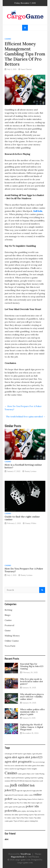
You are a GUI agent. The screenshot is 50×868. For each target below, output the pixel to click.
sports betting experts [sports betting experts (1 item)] (26, 815)
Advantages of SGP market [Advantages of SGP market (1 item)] (14, 754)
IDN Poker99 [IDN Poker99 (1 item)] (15, 781)
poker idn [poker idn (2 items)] (32, 806)
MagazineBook (18, 857)
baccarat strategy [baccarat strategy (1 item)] (39, 762)
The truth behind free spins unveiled (26, 417)
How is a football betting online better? (23, 466)
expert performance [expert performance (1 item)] (18, 778)
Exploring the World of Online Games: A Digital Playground (32, 727)
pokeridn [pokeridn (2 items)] (11, 811)
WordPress (26, 854)
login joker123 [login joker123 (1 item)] (27, 791)
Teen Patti (10, 646)
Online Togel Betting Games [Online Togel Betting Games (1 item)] (22, 799)
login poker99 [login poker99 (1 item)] (9, 795)
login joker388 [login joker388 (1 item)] (37, 791)
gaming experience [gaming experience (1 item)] (31, 778)
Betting (8, 610)
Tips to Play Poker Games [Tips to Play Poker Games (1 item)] (25, 818)
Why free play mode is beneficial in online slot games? (32, 681)
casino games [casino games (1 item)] (22, 774)
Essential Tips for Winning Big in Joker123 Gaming (32, 666)
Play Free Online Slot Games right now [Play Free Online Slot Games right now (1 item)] (30, 803)
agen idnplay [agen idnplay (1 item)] (27, 754)
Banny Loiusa (31, 471)
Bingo (8, 615)
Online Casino (12, 641)
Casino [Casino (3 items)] (11, 773)
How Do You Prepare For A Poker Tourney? (24, 570)
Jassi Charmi (26, 69)
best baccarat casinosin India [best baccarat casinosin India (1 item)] (14, 766)
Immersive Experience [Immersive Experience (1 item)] (33, 781)
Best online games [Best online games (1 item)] (31, 766)
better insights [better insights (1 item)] (32, 769)
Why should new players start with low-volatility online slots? (32, 697)
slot (7, 839)
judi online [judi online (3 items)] (20, 785)
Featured (9, 625)
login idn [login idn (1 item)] (19, 791)
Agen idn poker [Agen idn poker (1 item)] (37, 754)
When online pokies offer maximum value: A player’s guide (33, 712)
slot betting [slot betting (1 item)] (30, 811)
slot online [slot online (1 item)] (15, 815)
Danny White (31, 523)
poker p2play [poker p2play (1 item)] (22, 811)
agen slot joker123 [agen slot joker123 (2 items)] (30, 757)
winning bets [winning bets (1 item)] (34, 821)
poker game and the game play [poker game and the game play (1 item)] (15, 807)
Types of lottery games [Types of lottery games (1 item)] (21, 821)
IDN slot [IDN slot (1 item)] (22, 781)
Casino (8, 39)
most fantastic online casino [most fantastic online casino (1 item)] (24, 795)
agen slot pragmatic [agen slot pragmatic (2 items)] (18, 761)
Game (8, 630)
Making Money (12, 636)
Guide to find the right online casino (22, 518)
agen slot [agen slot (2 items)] (11, 757)
